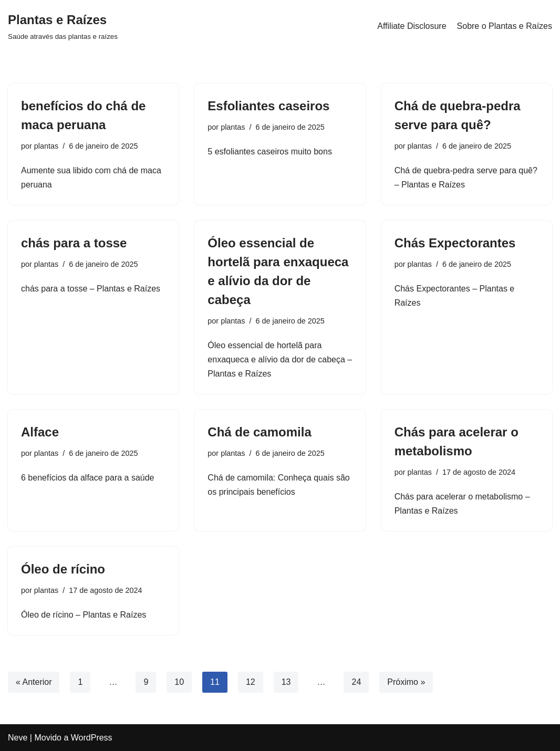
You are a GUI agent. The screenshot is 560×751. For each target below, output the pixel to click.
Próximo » (406, 682)
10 (179, 682)
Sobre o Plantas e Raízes (505, 26)
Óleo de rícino (63, 569)
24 (356, 682)
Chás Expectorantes (455, 243)
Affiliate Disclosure (412, 26)
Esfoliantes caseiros (268, 106)
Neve (18, 738)
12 (251, 682)
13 (286, 682)
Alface (40, 432)
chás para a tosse (74, 243)
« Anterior (34, 682)
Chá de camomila (259, 432)
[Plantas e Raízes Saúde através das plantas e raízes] (63, 26)
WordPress (92, 738)
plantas (46, 146)
